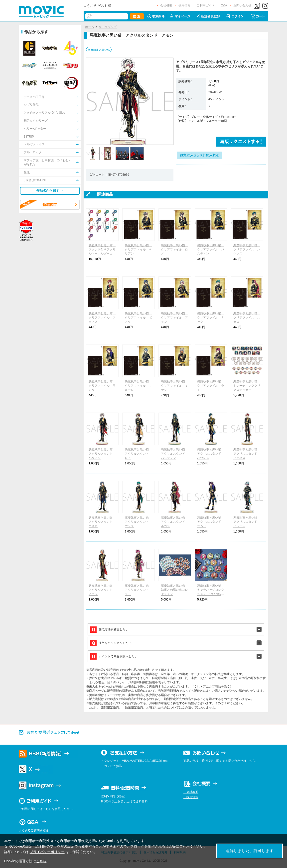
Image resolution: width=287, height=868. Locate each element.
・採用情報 (191, 797)
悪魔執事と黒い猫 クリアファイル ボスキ (138, 318)
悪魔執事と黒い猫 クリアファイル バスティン (211, 250)
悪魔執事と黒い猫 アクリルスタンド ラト (138, 590)
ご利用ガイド (206, 5)
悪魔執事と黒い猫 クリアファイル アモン (174, 318)
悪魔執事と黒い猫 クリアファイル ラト (211, 386)
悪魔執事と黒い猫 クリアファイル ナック (211, 318)
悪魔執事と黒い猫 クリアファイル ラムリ (102, 386)
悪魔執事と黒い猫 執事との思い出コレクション (174, 590)
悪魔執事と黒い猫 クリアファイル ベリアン (138, 250)
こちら (41, 861)
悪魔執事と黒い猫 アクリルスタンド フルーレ (247, 522)
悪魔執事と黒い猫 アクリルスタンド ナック (138, 522)
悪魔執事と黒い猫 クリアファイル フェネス (102, 318)
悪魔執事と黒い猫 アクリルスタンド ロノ (138, 454)
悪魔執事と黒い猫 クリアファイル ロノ (174, 250)
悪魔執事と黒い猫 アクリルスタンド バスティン (174, 454)
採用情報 (184, 5)
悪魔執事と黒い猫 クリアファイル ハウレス (247, 250)
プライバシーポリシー (47, 852)
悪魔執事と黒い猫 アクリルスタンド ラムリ (211, 522)
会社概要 (166, 5)
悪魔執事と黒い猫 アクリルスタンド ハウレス (211, 454)
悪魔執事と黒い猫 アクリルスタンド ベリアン (102, 454)
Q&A (224, 5)
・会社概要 (191, 792)
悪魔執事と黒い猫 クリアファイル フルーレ (138, 386)
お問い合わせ (242, 5)
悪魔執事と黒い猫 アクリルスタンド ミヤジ (102, 590)
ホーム (90, 27)
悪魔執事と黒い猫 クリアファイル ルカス (247, 318)
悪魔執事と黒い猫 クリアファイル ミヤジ (174, 386)
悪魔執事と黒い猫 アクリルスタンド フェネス (247, 454)
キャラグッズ (108, 27)
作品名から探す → (50, 191)
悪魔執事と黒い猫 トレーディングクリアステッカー (247, 386)
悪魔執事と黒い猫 (99, 50)
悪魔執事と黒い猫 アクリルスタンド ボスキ (102, 522)
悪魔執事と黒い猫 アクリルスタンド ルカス (174, 522)
